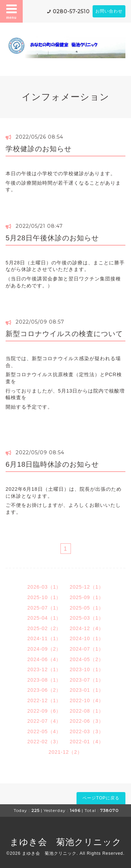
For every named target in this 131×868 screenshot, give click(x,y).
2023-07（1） (87, 680)
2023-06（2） (44, 690)
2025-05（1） (87, 608)
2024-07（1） (87, 649)
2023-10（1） (87, 669)
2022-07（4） (44, 721)
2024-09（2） (44, 649)
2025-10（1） (44, 597)
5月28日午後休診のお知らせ (52, 238)
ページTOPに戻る (101, 798)
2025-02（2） (44, 628)
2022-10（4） (87, 700)
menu (12, 11)
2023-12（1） (44, 669)
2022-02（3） (44, 742)
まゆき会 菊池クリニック (66, 842)
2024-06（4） (44, 659)
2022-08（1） (87, 711)
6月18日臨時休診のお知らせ (52, 464)
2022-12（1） (44, 700)
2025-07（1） (44, 608)
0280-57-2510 (71, 11)
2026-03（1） (44, 587)
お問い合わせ (109, 11)
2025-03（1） (87, 618)
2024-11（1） (44, 638)
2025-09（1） (87, 597)
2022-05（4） (44, 731)
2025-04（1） (44, 618)
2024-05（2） (87, 659)
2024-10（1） (87, 638)
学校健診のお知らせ (39, 149)
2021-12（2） (65, 752)
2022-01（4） (87, 742)
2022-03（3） (87, 731)
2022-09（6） (44, 711)
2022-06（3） (87, 721)
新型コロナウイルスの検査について (64, 334)
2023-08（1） (44, 680)
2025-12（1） (87, 587)
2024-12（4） (87, 628)
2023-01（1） (87, 690)
